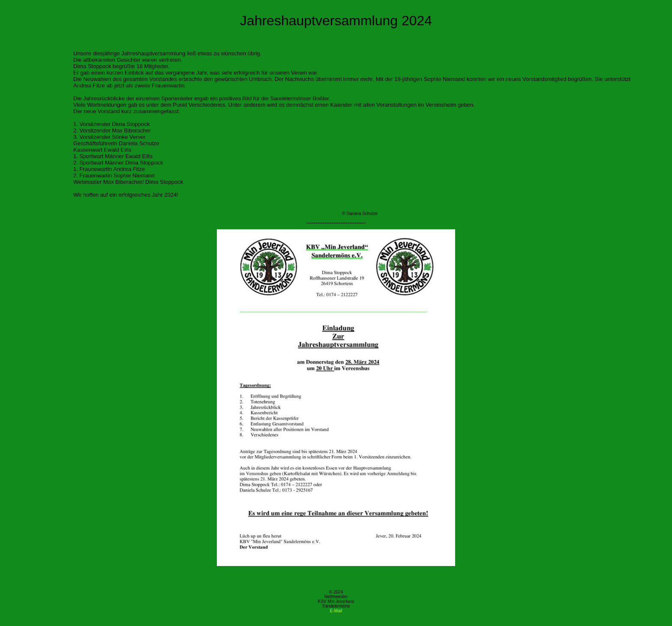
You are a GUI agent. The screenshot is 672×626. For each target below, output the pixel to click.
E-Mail (336, 611)
